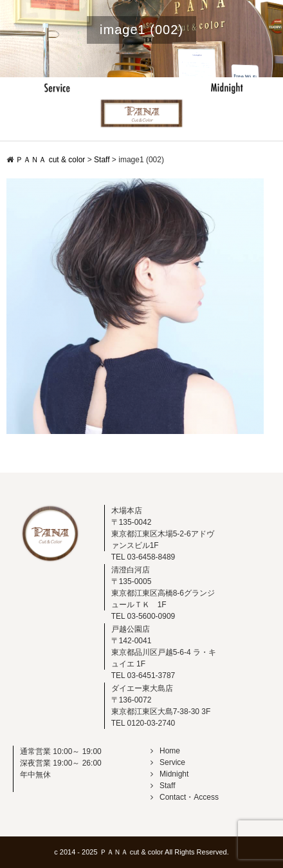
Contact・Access (185, 797)
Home (165, 751)
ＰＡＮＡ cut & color (132, 852)
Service (168, 762)
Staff (163, 786)
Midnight (169, 774)
